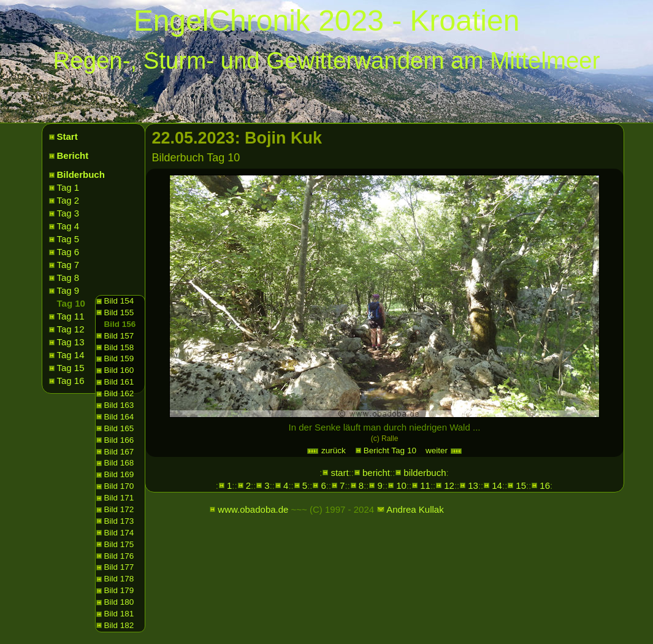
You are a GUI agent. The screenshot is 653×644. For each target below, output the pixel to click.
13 (473, 485)
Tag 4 (68, 226)
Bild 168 (119, 463)
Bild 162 (119, 393)
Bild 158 (119, 347)
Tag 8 (68, 278)
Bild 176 (119, 556)
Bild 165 (119, 428)
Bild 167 (119, 452)
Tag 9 (68, 290)
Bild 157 (119, 336)
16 (545, 485)
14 (497, 485)
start (339, 473)
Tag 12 (71, 329)
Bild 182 (119, 625)
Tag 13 (71, 342)
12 (449, 485)
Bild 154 (119, 301)
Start (67, 136)
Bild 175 (119, 544)
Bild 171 (119, 498)
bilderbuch (425, 473)
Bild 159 (119, 358)
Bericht (73, 155)
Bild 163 (119, 405)
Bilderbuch (81, 174)
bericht (376, 473)
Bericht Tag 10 (390, 450)
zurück (326, 450)
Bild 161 (119, 382)
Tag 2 (68, 200)
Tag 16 (71, 381)
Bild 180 (119, 602)
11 (425, 485)
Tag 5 (68, 239)
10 (401, 485)
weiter (444, 450)
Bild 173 (119, 521)
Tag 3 (68, 213)
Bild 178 (119, 579)
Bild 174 (119, 533)
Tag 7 (68, 265)
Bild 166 (119, 440)
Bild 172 (119, 509)
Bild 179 (119, 590)
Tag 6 (68, 252)
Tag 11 (71, 316)
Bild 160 (119, 370)
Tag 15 (71, 368)
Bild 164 (119, 417)
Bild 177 (119, 567)
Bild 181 (119, 614)
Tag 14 (71, 355)
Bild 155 (119, 312)
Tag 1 (68, 187)
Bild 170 (119, 486)
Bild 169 (119, 474)
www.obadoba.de (253, 509)
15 (521, 485)
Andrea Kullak (415, 509)
